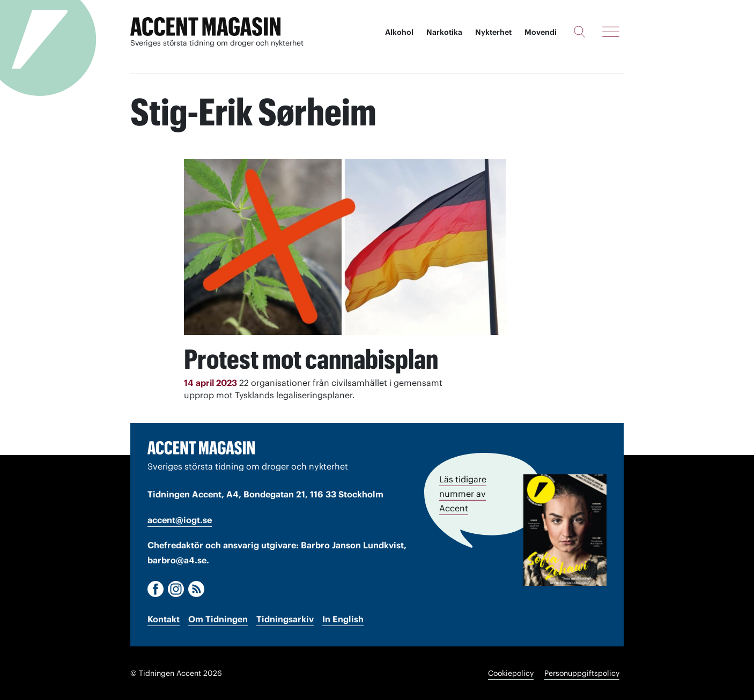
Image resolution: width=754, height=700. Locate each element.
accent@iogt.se (180, 520)
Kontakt (164, 619)
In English (343, 619)
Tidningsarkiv (285, 619)
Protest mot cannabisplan (311, 359)
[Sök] (579, 32)
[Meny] (611, 32)
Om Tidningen (218, 619)
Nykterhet (493, 32)
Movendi (541, 32)
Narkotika (444, 32)
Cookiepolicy (511, 673)
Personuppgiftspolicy (582, 673)
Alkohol (399, 32)
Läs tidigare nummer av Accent (463, 494)
